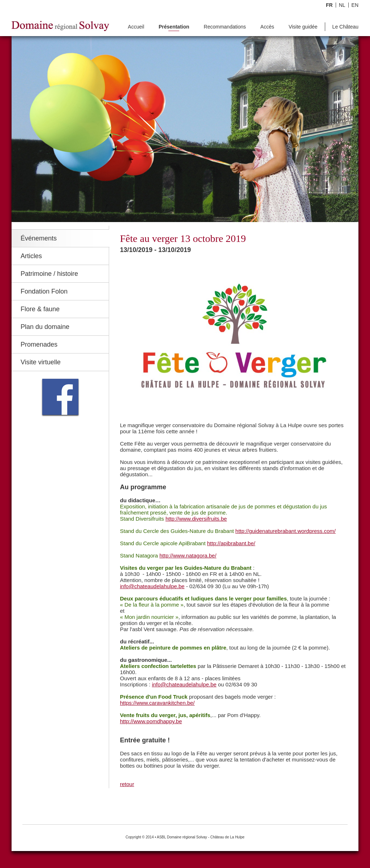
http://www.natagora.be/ (188, 555)
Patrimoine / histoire (49, 274)
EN (355, 5)
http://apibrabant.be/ (231, 543)
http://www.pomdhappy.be (151, 721)
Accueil (136, 27)
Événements (39, 238)
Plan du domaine (45, 327)
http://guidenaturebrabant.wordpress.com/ (285, 531)
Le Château (345, 27)
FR (329, 5)
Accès (267, 27)
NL (342, 5)
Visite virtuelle (41, 362)
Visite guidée (303, 27)
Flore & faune (40, 309)
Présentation (174, 27)
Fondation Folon (44, 291)
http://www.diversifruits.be (196, 519)
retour (127, 784)
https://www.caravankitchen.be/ (157, 703)
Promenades (39, 344)
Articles (31, 256)
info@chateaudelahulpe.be (152, 586)
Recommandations (225, 27)
